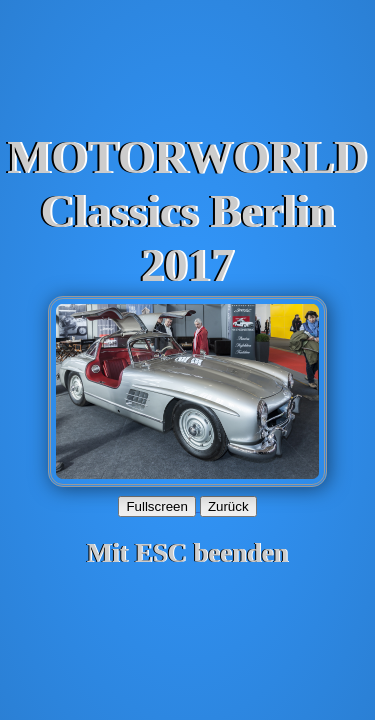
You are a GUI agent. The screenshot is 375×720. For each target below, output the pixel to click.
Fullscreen (156, 506)
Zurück (228, 506)
